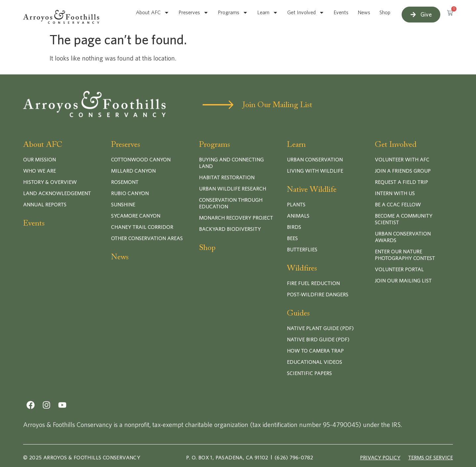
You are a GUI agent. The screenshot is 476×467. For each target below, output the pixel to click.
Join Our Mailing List (278, 105)
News (364, 13)
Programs (233, 13)
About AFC (153, 13)
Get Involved (306, 13)
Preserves (194, 13)
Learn (268, 13)
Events (341, 13)
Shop (385, 13)
